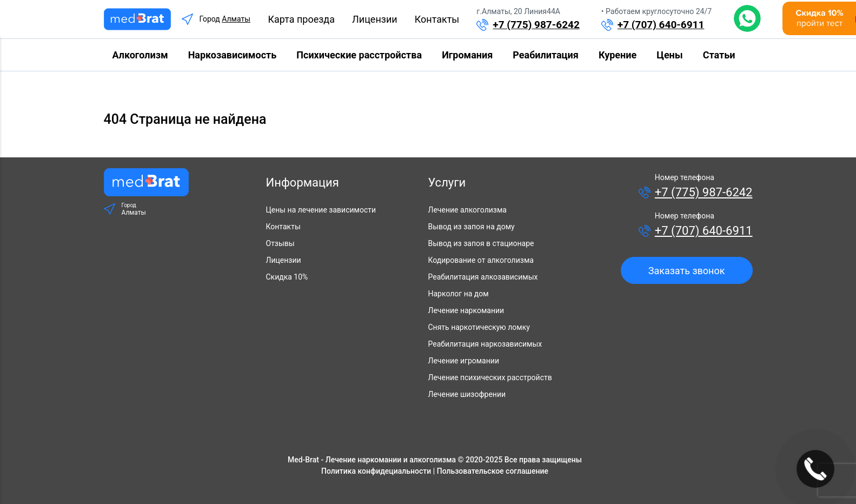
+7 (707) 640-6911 (661, 25)
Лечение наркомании (466, 310)
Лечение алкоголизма (467, 210)
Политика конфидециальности (376, 471)
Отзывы (280, 243)
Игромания (467, 55)
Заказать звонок (687, 271)
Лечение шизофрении (467, 394)
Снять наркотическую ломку (479, 327)
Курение (618, 55)
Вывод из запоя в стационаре (481, 243)
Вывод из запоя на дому (472, 227)
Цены (669, 55)
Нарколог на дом (459, 294)
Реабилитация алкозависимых (483, 277)
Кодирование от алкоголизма (481, 260)
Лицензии (375, 19)
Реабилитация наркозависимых (485, 344)
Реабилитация (545, 55)
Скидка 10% (287, 277)
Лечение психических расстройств (490, 377)
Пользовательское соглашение (493, 471)
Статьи (719, 55)
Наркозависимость (233, 55)
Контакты (437, 19)
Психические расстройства (359, 55)
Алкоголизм (140, 55)
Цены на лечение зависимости (321, 210)
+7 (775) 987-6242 (536, 25)
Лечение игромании (464, 361)
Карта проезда (301, 19)
